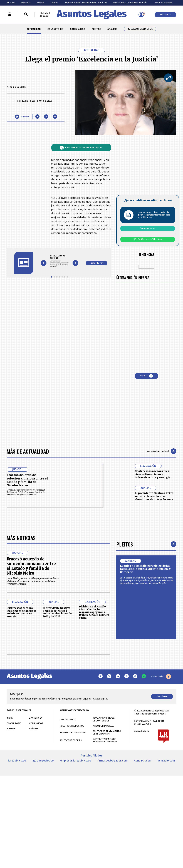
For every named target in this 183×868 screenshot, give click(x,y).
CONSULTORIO (55, 29)
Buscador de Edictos (140, 29)
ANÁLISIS (112, 29)
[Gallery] (59, 261)
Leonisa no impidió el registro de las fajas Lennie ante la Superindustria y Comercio (145, 646)
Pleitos (125, 621)
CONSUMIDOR (77, 29)
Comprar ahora (148, 228)
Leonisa (55, 3)
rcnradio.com (166, 837)
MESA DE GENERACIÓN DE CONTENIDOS (104, 796)
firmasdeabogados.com (112, 837)
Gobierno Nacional (163, 3)
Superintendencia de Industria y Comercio (86, 3)
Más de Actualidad (28, 467)
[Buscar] (26, 15)
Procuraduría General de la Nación (130, 3)
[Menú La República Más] (9, 15)
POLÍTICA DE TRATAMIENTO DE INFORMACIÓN (107, 809)
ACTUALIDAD (34, 29)
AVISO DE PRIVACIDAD (103, 803)
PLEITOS (96, 29)
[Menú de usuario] (141, 15)
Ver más (146, 376)
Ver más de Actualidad (162, 467)
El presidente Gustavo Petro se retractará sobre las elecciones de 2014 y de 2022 (154, 512)
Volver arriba (161, 753)
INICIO (10, 795)
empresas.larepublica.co (76, 837)
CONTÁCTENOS (68, 796)
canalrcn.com (143, 837)
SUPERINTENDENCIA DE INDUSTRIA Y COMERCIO (105, 817)
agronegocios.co (43, 837)
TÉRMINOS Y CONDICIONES (73, 809)
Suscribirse (165, 15)
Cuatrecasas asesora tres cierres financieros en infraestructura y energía (153, 490)
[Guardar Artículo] (22, 117)
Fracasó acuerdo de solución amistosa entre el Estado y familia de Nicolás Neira (27, 496)
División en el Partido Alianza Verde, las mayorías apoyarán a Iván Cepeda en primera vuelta (94, 644)
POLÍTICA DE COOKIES (71, 817)
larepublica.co (17, 837)
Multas (41, 3)
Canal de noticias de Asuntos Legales (81, 148)
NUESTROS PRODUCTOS (72, 803)
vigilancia (26, 3)
